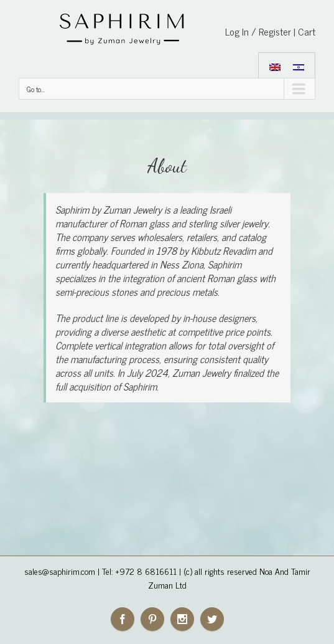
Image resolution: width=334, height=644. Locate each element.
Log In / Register (258, 31)
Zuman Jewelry (132, 209)
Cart (307, 31)
